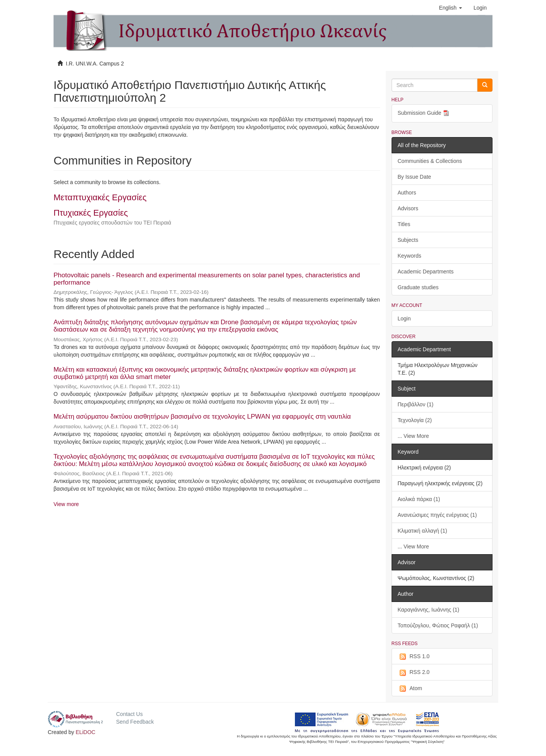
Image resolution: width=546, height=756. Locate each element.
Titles (404, 224)
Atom (410, 689)
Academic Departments (426, 272)
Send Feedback (135, 722)
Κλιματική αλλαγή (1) (423, 531)
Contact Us (129, 714)
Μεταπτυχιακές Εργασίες (100, 197)
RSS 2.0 (414, 672)
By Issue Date (415, 177)
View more (66, 504)
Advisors (408, 208)
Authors (407, 193)
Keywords (409, 256)
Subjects (408, 240)
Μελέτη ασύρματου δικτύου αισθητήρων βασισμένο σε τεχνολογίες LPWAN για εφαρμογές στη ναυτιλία (202, 417)
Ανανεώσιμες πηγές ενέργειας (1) (437, 515)
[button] (451, 8)
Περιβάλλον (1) (416, 404)
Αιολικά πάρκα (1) (419, 499)
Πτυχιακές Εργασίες (91, 213)
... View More (413, 436)
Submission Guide (424, 113)
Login (404, 318)
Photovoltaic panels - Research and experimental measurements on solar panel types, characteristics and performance (207, 279)
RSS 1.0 (414, 657)
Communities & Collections (430, 161)
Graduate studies (418, 287)
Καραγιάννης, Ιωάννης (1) (429, 610)
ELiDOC (85, 732)
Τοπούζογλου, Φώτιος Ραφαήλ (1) (438, 625)
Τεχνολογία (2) (415, 420)
